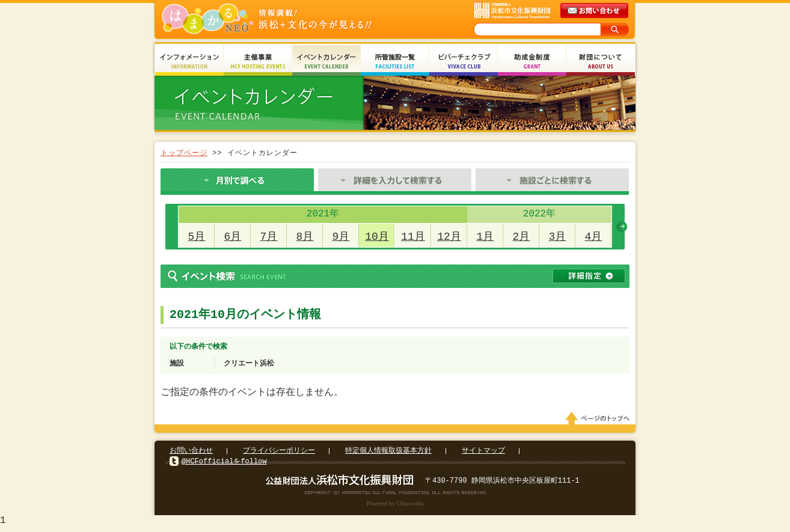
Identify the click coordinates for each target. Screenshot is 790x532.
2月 (522, 237)
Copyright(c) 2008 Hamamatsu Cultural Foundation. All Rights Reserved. (395, 496)
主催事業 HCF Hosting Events (258, 62)
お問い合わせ (191, 454)
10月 (377, 237)
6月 (233, 237)
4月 (594, 237)
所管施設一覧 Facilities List (395, 62)
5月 (197, 237)
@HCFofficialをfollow (224, 465)
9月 (341, 237)
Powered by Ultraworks (395, 507)
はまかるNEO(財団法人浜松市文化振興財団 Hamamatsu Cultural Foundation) (293, 20)
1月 (485, 237)
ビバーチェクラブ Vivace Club (464, 62)
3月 (558, 237)
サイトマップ (483, 454)
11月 (413, 237)
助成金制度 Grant (532, 62)
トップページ (184, 153)
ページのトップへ (599, 422)
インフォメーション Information (189, 62)
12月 (449, 237)
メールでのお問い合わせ (595, 11)
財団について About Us (601, 62)
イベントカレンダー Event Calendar (326, 62)
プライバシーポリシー (279, 454)
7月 (269, 237)
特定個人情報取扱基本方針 (388, 454)
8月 (305, 237)
